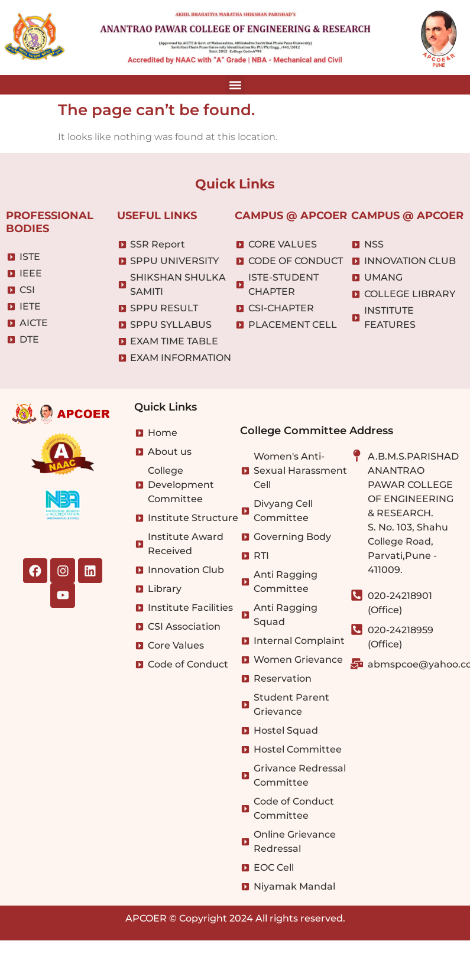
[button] (235, 85)
